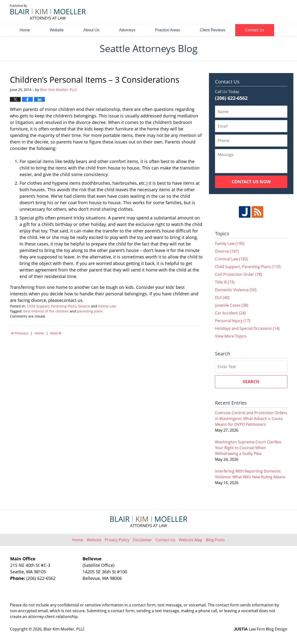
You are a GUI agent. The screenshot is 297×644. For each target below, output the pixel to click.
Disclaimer (142, 540)
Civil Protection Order (238, 274)
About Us (91, 30)
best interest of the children (46, 311)
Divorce (84, 306)
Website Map (191, 540)
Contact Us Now (251, 182)
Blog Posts (215, 540)
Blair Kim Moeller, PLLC (64, 629)
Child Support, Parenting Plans (52, 306)
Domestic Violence (236, 290)
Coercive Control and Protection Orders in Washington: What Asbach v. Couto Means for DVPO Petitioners (251, 419)
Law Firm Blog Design (261, 629)
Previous (20, 333)
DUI (222, 298)
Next (56, 333)
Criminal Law (231, 259)
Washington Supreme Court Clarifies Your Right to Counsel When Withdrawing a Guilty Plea (248, 448)
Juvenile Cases (232, 305)
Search (251, 381)
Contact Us (255, 30)
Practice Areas (168, 30)
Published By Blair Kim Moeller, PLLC (260, 12)
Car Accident (230, 313)
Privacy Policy (117, 540)
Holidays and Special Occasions (247, 328)
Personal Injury (233, 321)
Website (57, 30)
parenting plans (90, 311)
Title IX (225, 282)
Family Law (107, 306)
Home (25, 30)
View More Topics (231, 336)
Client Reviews (213, 30)
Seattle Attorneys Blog (48, 12)
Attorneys (127, 30)
